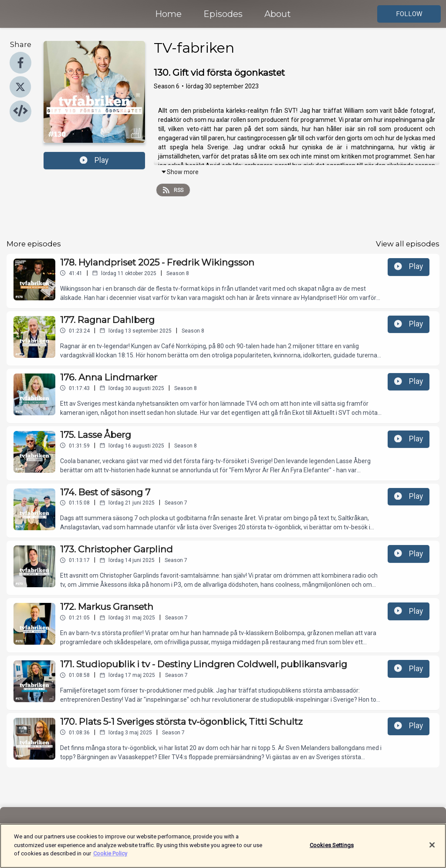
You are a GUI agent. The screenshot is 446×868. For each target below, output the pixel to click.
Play (94, 160)
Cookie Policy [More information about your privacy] (110, 858)
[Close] (432, 849)
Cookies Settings (332, 849)
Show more (180, 172)
